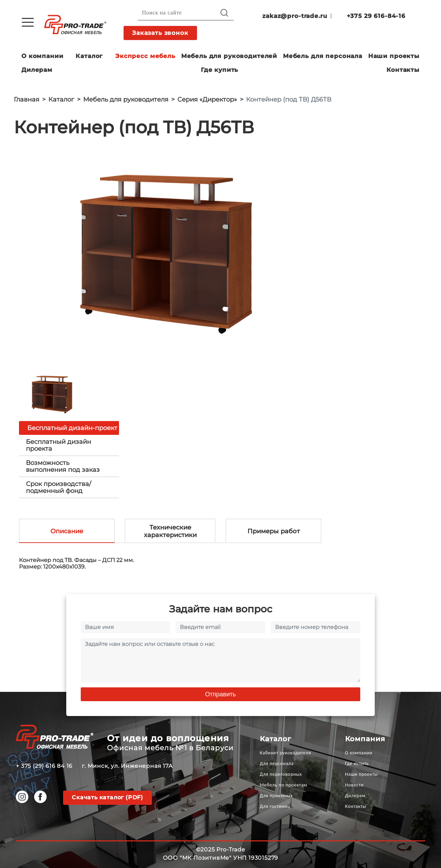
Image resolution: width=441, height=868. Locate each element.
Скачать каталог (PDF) (107, 797)
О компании (42, 56)
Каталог (89, 56)
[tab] (69, 445)
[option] (169, 257)
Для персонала (277, 764)
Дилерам (37, 70)
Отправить (220, 694)
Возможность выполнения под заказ (63, 466)
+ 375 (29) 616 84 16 (44, 766)
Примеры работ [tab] (274, 531)
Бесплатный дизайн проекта (58, 445)
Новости (354, 785)
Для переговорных (281, 774)
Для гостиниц (275, 806)
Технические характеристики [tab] (170, 531)
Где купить (220, 70)
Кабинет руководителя (285, 753)
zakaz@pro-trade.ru (297, 16)
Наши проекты (394, 56)
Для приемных (276, 796)
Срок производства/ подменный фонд (58, 487)
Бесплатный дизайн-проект (72, 428)
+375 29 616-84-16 (376, 16)
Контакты (403, 70)
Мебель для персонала (323, 56)
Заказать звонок (160, 33)
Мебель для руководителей (229, 56)
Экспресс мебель (145, 56)
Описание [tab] (67, 531)
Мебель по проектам (284, 785)
